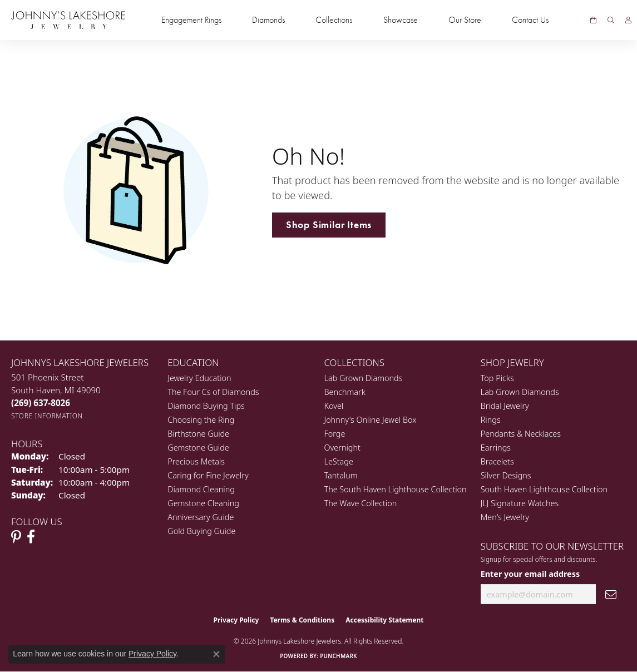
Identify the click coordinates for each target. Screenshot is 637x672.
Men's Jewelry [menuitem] (505, 517)
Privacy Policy (236, 620)
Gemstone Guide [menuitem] (198, 448)
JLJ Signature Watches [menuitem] (520, 503)
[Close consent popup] (216, 654)
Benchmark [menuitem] (345, 392)
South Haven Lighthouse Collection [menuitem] (544, 489)
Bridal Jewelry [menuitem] (505, 406)
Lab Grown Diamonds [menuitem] (364, 378)
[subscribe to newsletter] (611, 594)
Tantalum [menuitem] (341, 475)
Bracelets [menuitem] (497, 461)
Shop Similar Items (329, 225)
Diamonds (268, 20)
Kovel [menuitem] (334, 406)
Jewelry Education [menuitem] (199, 378)
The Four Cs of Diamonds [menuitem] (213, 392)
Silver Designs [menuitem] (506, 475)
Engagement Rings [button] (191, 20)
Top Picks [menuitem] (497, 378)
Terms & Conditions (302, 620)
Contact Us (530, 20)
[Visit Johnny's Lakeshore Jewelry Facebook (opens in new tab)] (31, 537)
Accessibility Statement (384, 620)
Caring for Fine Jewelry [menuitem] (208, 475)
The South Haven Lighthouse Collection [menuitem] (396, 489)
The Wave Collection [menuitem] (361, 503)
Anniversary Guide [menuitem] (201, 517)
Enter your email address (530, 574)
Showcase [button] (401, 20)
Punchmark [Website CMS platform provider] (339, 656)
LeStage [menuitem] (339, 461)
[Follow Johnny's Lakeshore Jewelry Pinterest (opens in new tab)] (16, 537)
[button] (611, 20)
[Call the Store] (41, 403)
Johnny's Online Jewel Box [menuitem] (371, 420)
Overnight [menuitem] (342, 448)
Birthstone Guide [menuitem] (198, 434)
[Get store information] (47, 416)
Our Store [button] (465, 20)
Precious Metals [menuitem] (196, 461)
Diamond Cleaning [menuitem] (201, 489)
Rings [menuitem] (491, 420)
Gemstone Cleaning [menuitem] (203, 503)
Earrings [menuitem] (496, 448)
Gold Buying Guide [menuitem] (201, 531)
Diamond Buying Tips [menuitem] (206, 406)
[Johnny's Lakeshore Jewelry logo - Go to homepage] (68, 20)
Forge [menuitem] (335, 434)
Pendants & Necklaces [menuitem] (521, 434)
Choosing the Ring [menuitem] (201, 420)
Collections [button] (334, 20)
